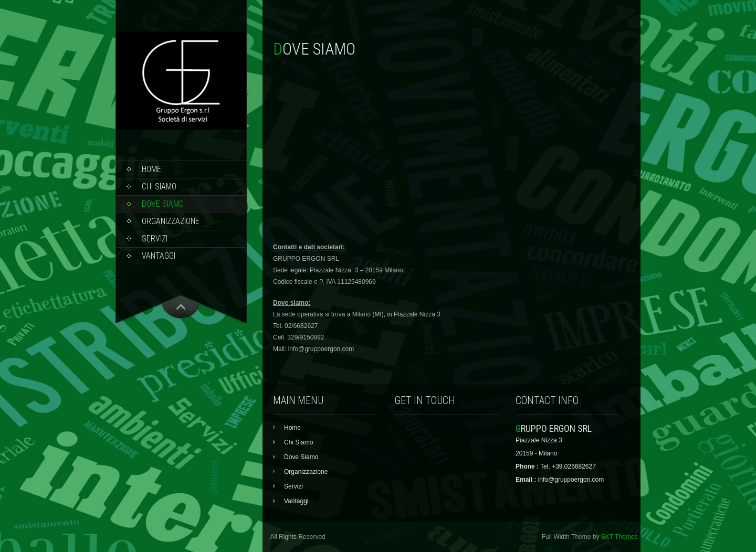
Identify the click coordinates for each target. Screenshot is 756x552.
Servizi (155, 238)
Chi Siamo (159, 187)
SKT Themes (619, 537)
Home (151, 169)
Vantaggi (159, 256)
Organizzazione (171, 221)
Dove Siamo (163, 204)
